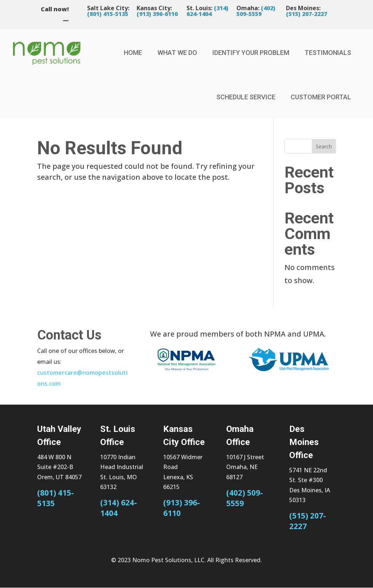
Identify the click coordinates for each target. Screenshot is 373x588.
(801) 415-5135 (108, 14)
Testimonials (328, 53)
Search (324, 146)
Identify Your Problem (251, 53)
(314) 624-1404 (207, 11)
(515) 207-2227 (307, 14)
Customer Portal (321, 97)
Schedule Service (246, 97)
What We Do (177, 53)
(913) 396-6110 (157, 14)
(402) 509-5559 (256, 11)
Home (133, 53)
